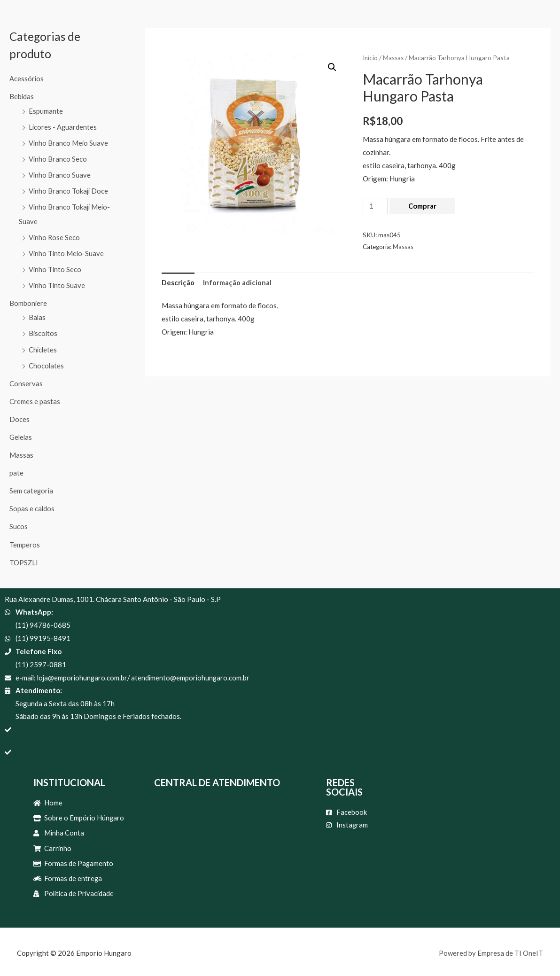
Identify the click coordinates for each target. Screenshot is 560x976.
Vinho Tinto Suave (57, 283)
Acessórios (27, 78)
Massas (21, 451)
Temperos (25, 540)
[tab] (178, 283)
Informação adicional (237, 282)
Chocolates (47, 362)
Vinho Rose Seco (55, 235)
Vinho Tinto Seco (55, 267)
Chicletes (43, 347)
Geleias (21, 433)
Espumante (46, 110)
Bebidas (22, 96)
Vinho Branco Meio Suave (69, 142)
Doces (19, 416)
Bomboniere (28, 301)
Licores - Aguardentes (63, 126)
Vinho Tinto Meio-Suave (67, 251)
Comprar (423, 205)
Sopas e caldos (32, 504)
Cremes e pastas (35, 398)
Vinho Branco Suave (60, 174)
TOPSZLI (24, 558)
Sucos (19, 522)
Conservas (26, 380)
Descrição (178, 282)
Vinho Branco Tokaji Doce (69, 190)
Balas (37, 315)
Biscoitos (43, 331)
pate (16, 469)
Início (371, 58)
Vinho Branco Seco (58, 158)
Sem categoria (32, 487)
